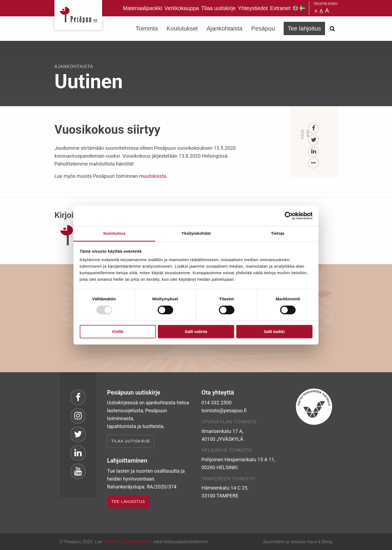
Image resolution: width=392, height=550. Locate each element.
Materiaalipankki (143, 8)
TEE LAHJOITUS (128, 502)
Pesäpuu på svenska (302, 8)
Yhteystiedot (253, 8)
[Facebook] (314, 128)
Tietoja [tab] (278, 233)
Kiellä (118, 331)
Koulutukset (182, 28)
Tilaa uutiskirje (218, 8)
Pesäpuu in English (295, 8)
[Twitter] (314, 140)
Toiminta (147, 28)
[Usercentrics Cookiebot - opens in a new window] (289, 216)
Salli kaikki (274, 331)
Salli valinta (196, 331)
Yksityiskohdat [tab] (196, 233)
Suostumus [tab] (114, 233)
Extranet (280, 8)
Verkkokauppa (182, 8)
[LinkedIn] (314, 152)
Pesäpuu (78, 15)
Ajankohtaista (225, 28)
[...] (314, 163)
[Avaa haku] (332, 29)
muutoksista (153, 176)
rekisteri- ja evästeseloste (128, 542)
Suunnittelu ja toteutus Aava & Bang (298, 542)
